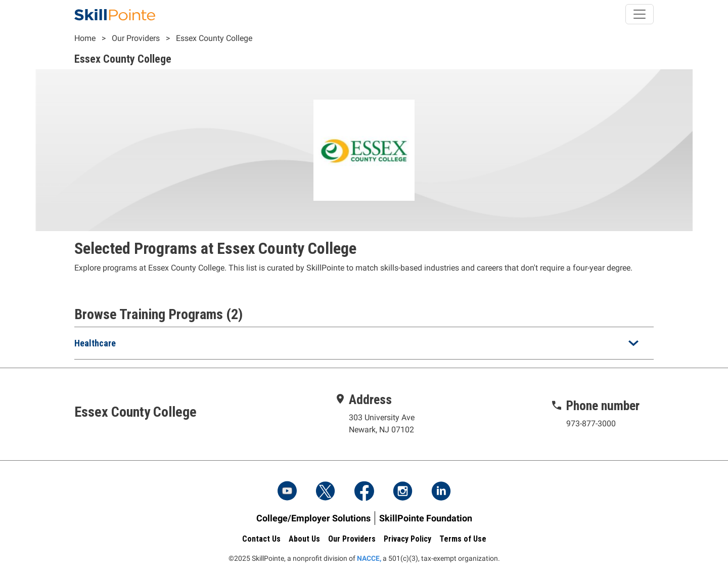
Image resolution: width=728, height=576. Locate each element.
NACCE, (369, 558)
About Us (304, 539)
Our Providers (136, 38)
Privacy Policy (407, 539)
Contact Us (261, 539)
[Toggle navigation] (640, 14)
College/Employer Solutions (313, 518)
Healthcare (95, 343)
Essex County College (214, 38)
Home (85, 38)
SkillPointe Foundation (426, 518)
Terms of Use (463, 539)
